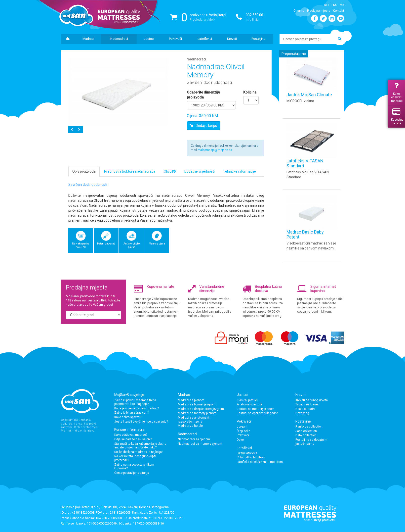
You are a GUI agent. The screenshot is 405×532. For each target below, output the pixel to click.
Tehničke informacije (240, 171)
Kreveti (232, 39)
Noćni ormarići (305, 409)
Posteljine (258, 39)
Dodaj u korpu (204, 126)
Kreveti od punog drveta (312, 400)
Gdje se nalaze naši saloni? (133, 439)
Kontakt (339, 11)
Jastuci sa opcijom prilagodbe (257, 413)
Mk (342, 5)
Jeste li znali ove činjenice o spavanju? (141, 422)
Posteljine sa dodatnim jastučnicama (311, 442)
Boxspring (302, 413)
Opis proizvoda (84, 171)
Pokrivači (175, 39)
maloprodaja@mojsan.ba (215, 150)
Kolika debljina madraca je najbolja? (139, 452)
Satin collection (306, 431)
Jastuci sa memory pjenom (256, 409)
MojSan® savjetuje (129, 395)
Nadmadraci (119, 39)
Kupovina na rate (397, 116)
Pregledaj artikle (202, 20)
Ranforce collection (309, 427)
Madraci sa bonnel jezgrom (197, 404)
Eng (334, 5)
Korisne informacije (129, 430)
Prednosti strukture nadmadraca (130, 171)
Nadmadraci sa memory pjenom (200, 444)
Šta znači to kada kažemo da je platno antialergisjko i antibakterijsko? (140, 446)
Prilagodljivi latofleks (251, 457)
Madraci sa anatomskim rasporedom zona (195, 420)
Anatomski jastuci (249, 404)
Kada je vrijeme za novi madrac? (137, 408)
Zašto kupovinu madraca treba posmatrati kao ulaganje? (135, 402)
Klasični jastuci (247, 400)
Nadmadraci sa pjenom (194, 439)
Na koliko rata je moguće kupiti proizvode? (135, 458)
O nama (299, 11)
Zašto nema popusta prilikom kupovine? (134, 467)
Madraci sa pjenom (191, 400)
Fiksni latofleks (247, 453)
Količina (250, 92)
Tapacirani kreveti (307, 404)
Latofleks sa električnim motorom (260, 462)
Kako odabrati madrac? (397, 92)
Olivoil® (170, 171)
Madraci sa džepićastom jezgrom (201, 409)
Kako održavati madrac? (131, 435)
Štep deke (243, 431)
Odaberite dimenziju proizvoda (203, 95)
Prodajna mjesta (319, 11)
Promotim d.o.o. (72, 431)
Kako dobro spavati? (128, 417)
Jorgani (242, 427)
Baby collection (306, 435)
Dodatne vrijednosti (200, 171)
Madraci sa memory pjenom (197, 413)
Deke (240, 440)
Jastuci (149, 39)
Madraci (88, 39)
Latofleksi (205, 39)
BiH (326, 5)
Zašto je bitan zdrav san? (131, 413)
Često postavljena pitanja (132, 473)
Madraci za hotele (190, 426)
